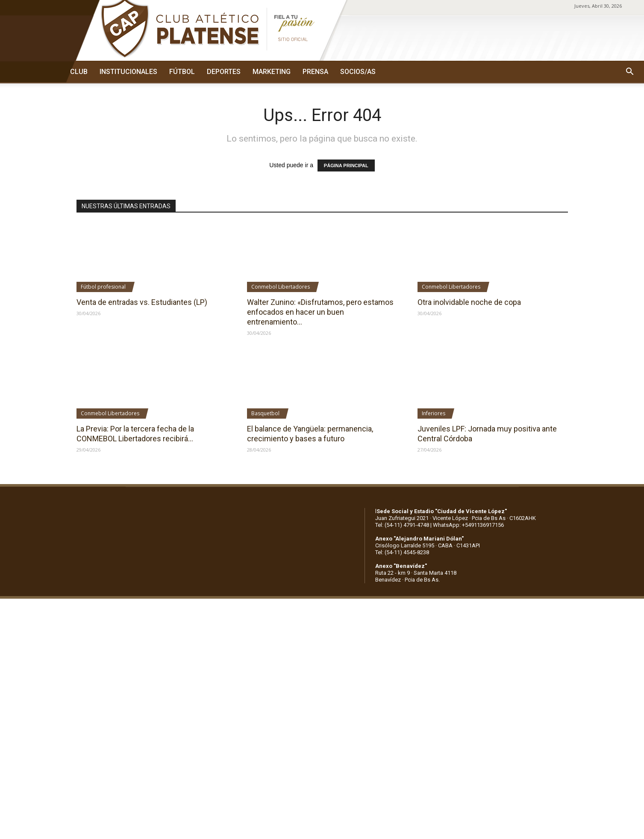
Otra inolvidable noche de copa (469, 302)
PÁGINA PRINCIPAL (346, 165)
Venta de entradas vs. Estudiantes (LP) (142, 302)
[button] (629, 72)
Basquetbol (265, 413)
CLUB (79, 72)
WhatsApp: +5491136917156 (468, 525)
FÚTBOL (182, 72)
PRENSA (315, 72)
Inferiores (434, 413)
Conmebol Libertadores (281, 287)
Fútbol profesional (103, 287)
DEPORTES (224, 72)
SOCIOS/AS (358, 72)
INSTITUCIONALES (128, 72)
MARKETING (272, 72)
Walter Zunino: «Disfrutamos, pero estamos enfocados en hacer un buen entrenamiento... (320, 312)
